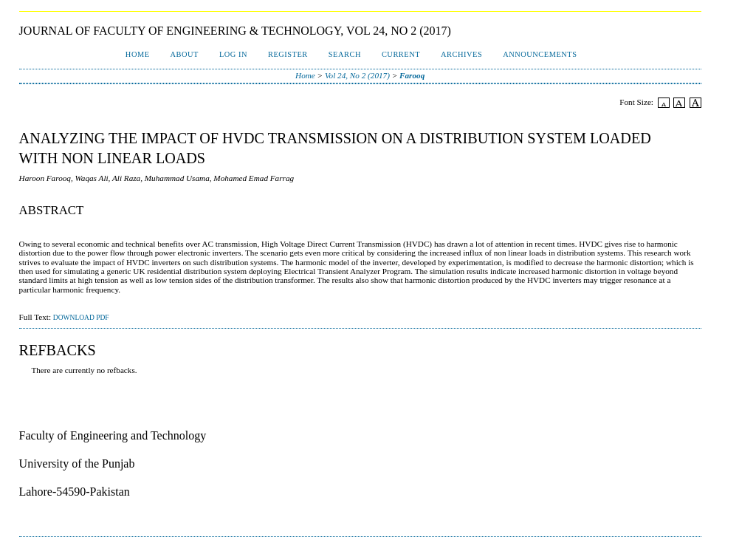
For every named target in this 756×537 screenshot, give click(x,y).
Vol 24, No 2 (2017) (357, 75)
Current (401, 54)
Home (138, 54)
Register (288, 54)
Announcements (540, 54)
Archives (461, 54)
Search (345, 54)
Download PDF (81, 318)
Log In (233, 54)
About (185, 54)
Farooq (412, 75)
